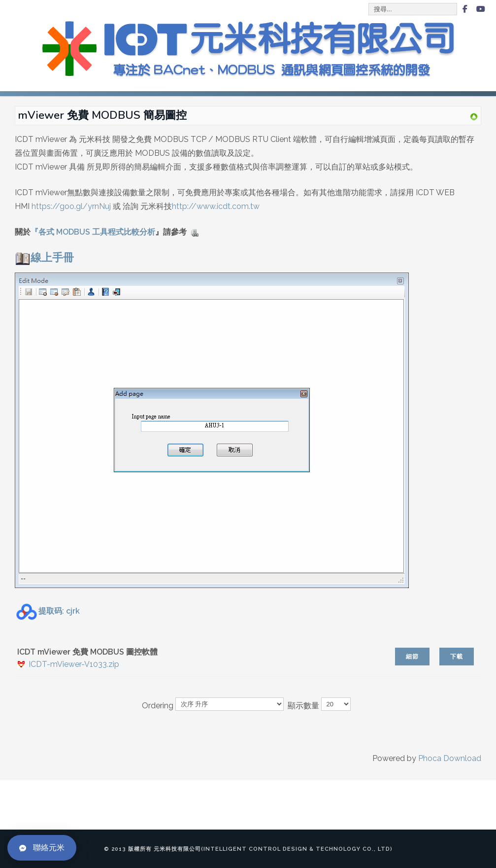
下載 (457, 657)
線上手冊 (44, 258)
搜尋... (369, 4)
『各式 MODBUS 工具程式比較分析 (93, 232)
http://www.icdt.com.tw (216, 206)
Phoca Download (450, 758)
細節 (412, 657)
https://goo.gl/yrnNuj (71, 206)
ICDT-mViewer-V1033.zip (74, 664)
